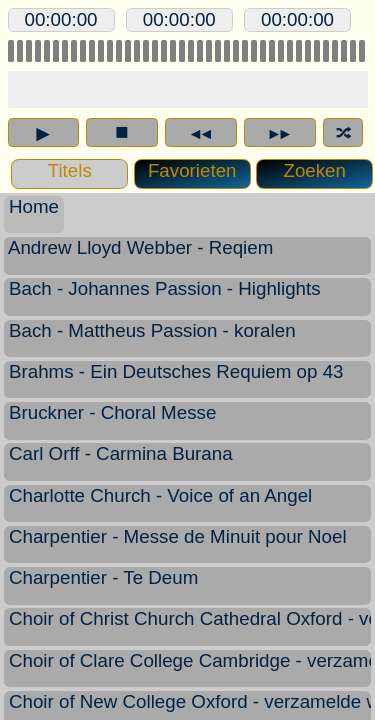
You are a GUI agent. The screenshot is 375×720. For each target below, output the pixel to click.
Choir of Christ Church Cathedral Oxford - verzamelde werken (188, 627)
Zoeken (314, 170)
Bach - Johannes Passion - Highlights (165, 297)
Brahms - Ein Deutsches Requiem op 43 (176, 380)
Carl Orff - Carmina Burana (121, 462)
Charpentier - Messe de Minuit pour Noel (178, 545)
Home (34, 206)
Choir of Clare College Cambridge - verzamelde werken (188, 669)
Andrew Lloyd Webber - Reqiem (141, 256)
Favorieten (187, 170)
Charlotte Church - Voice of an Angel (161, 504)
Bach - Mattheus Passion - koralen (152, 339)
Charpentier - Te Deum (104, 586)
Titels (69, 170)
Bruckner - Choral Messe (113, 421)
